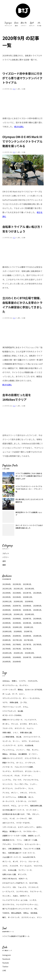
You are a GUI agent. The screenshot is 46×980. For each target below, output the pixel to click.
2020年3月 (17, 610)
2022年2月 (17, 584)
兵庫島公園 (22, 797)
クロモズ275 (32, 681)
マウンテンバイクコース (11, 698)
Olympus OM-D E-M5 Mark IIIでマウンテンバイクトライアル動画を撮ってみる (22, 141)
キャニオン (6, 896)
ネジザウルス (18, 771)
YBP (30, 818)
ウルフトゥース (36, 891)
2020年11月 (7, 601)
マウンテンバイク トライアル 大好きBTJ (23, 11)
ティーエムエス (26, 866)
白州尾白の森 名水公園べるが (13, 814)
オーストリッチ (14, 917)
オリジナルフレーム (10, 685)
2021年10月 (29, 589)
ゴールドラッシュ (9, 797)
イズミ (5, 818)
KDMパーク (23, 879)
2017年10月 (28, 640)
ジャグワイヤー (20, 788)
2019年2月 (37, 623)
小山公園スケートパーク (11, 857)
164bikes (6, 681)
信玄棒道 (34, 913)
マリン (39, 917)
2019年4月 (17, 623)
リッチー (33, 784)
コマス (5, 866)
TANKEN (6, 913)
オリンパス (22, 874)
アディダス (6, 844)
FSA (28, 750)
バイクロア (32, 801)
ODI (14, 887)
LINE (4, 970)
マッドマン (6, 771)
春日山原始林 (16, 913)
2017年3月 (17, 649)
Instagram (7, 955)
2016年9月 (6, 657)
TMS (28, 814)
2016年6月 (37, 657)
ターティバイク (8, 801)
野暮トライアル (8, 763)
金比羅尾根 (23, 754)
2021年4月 (17, 597)
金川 (4, 849)
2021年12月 (7, 589)
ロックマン (24, 685)
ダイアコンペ (7, 788)
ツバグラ (22, 681)
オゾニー (15, 793)
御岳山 (5, 754)
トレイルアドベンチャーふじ (27, 904)
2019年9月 (6, 619)
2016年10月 (29, 653)
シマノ (15, 733)
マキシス (23, 793)
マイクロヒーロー (30, 831)
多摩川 (14, 681)
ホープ (15, 694)
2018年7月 (28, 631)
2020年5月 (37, 606)
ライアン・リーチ (25, 870)
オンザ (15, 861)
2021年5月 (6, 597)
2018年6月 (6, 636)
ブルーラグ (17, 780)
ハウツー (6, 557)
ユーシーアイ (23, 806)
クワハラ (32, 793)
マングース (6, 741)
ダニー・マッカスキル (31, 698)
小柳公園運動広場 (15, 849)
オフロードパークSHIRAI (12, 715)
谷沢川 (39, 827)
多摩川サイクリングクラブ (12, 758)
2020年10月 (18, 601)
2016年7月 (27, 657)
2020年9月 (29, 601)
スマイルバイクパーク (32, 737)
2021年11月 (18, 589)
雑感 (4, 565)
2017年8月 (17, 644)
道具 (4, 561)
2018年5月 (17, 636)
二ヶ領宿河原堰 (8, 737)
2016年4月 (17, 662)
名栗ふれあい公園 (9, 874)
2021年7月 (27, 593)
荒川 (4, 853)
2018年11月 (28, 627)
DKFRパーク (25, 896)
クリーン (23, 861)
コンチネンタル (22, 891)
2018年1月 (6, 640)
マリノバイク (7, 784)
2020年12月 (27, 597)
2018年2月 (37, 636)
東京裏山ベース (15, 831)
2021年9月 (6, 593)
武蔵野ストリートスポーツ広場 (14, 836)
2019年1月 (6, 627)
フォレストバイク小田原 (24, 767)
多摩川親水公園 (26, 733)
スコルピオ (14, 866)
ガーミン (19, 763)
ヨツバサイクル (8, 904)
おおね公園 (12, 870)
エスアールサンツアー (26, 827)
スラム (25, 707)
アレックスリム (8, 750)
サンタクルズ (34, 741)
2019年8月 (17, 619)
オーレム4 (6, 694)
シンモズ (33, 900)
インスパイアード (9, 745)
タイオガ (23, 724)
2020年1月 (37, 610)
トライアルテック (9, 711)
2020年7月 (17, 606)
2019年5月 (6, 623)
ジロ (4, 870)
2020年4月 (6, 610)
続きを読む (19, 127)
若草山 (26, 913)
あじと (31, 797)
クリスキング (33, 887)
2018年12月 (17, 627)
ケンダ (12, 818)
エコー (22, 694)
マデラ (24, 741)
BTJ (14, 89)
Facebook (6, 959)
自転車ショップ (34, 836)
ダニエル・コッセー (32, 771)
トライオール (21, 801)
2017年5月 (37, 644)
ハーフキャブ (22, 818)
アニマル (6, 793)
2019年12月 (7, 614)
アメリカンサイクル (31, 780)
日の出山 (13, 754)
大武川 (15, 896)
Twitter (5, 967)
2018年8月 (18, 631)
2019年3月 (27, 623)
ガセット (36, 814)
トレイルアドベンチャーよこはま (15, 900)
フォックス (22, 887)
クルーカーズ (33, 861)
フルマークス (7, 728)
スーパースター (32, 810)
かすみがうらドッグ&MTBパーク (15, 883)
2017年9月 (6, 644)
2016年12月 (7, 653)
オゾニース (6, 861)
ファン (19, 840)
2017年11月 (17, 640)
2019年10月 (29, 614)
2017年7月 (27, 644)
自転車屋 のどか (8, 840)
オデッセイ (33, 724)
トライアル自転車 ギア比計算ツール (16, 936)
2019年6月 (37, 619)
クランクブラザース (32, 758)
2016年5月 (6, 662)
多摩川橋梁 (7, 733)
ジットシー (20, 750)
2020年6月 (27, 606)
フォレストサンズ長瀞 (32, 849)
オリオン (6, 724)
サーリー (16, 741)
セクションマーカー (32, 844)
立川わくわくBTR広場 (33, 690)
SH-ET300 (33, 883)
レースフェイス (8, 891)
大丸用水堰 (29, 745)
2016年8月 (17, 657)
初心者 (19, 737)
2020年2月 (27, 610)
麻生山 (5, 831)
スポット (6, 553)
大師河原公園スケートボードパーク (21, 853)
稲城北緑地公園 (36, 806)
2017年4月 (6, 649)
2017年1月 (27, 649)
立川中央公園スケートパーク (13, 810)
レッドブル (7, 780)
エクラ (20, 745)
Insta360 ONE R (29, 857)
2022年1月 (27, 584)
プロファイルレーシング (11, 707)
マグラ (5, 702)
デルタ (17, 775)
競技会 (20, 690)
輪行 (4, 917)
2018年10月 (7, 631)
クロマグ (6, 806)
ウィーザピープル (21, 784)
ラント (31, 788)
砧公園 (20, 711)
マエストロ (38, 866)
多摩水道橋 (14, 702)
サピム (14, 806)
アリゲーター (27, 775)
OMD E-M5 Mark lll (9, 879)
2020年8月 (6, 606)
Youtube (6, 963)
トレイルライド (30, 720)
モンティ (35, 750)
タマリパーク (19, 728)
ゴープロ (23, 702)
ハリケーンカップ (9, 690)
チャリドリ (6, 887)
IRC (36, 909)
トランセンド (7, 775)
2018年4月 (27, 636)
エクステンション (28, 917)
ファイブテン (18, 844)
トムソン (30, 728)
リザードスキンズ (9, 827)
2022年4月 (6, 584)
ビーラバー (33, 754)
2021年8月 (17, 593)
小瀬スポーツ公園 (30, 840)
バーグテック (30, 763)
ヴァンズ (14, 724)
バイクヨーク (7, 767)
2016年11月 (18, 653)
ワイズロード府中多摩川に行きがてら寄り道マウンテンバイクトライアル (22, 78)
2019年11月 (18, 614)
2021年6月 (37, 593)
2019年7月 (27, 619)
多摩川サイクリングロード (12, 720)
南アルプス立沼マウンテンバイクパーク (17, 909)
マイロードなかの (23, 823)
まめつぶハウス (8, 823)
